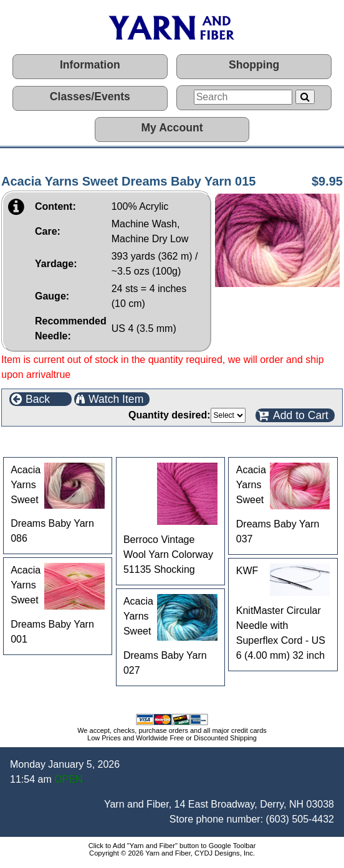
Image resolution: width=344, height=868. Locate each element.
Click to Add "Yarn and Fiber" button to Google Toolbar (172, 846)
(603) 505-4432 (300, 819)
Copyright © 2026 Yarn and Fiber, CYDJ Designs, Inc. (172, 853)
